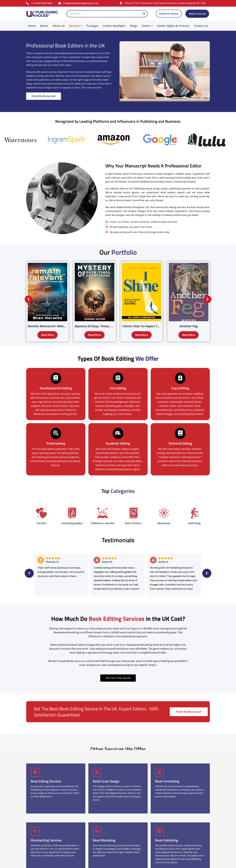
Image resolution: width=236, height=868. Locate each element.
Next (207, 573)
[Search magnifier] (144, 14)
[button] (28, 299)
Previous (29, 573)
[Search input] (106, 14)
